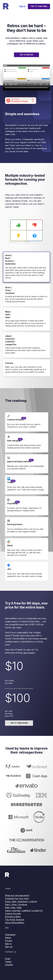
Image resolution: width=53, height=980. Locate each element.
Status (8, 938)
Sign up (9, 947)
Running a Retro (13, 917)
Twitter (8, 962)
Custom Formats (13, 914)
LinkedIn (9, 965)
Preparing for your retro (17, 898)
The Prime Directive (15, 920)
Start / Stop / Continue (16, 904)
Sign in (22, 6)
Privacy (9, 941)
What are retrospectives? (17, 895)
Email (8, 959)
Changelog (10, 935)
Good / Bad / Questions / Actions (21, 901)
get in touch (29, 653)
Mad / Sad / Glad (13, 908)
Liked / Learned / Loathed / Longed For (24, 911)
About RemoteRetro (15, 923)
